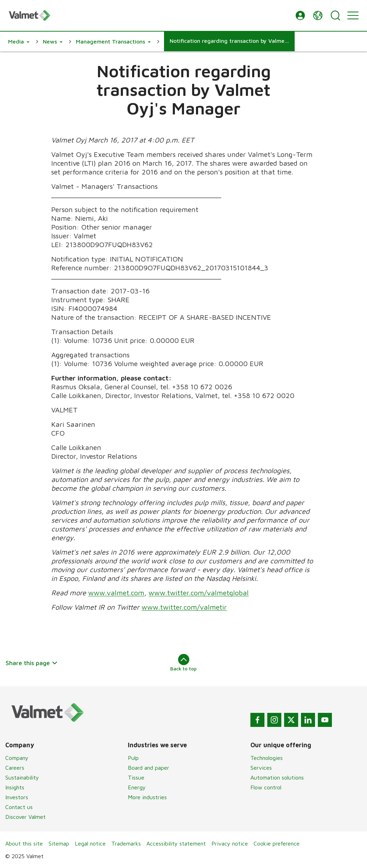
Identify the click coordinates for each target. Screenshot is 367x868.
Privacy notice (230, 843)
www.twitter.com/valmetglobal (199, 593)
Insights (15, 787)
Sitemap (59, 843)
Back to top (183, 663)
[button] (300, 15)
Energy (137, 787)
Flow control (266, 787)
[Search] (335, 15)
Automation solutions (277, 777)
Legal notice (90, 843)
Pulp (133, 758)
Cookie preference (277, 843)
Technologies (267, 758)
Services (261, 768)
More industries (147, 797)
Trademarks (126, 843)
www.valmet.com (116, 593)
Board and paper (149, 768)
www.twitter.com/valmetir (184, 607)
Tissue (136, 777)
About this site (24, 843)
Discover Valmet (25, 817)
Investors (17, 797)
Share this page (32, 663)
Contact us (19, 807)
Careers (15, 768)
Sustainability (22, 777)
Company (17, 758)
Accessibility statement (176, 843)
